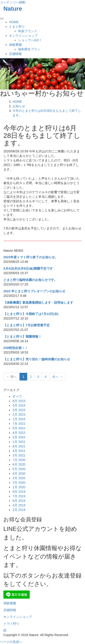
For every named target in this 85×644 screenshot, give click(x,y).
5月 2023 (19, 405)
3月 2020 (19, 478)
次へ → (57, 377)
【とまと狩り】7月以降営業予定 (27, 325)
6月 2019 (19, 501)
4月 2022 (19, 433)
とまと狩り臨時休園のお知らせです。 (30, 280)
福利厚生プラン (29, 49)
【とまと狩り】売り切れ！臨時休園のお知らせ (37, 359)
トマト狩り (11, 624)
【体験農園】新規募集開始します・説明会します (38, 302)
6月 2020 (19, 464)
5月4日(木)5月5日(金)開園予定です (28, 268)
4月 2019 (19, 505)
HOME (14, 22)
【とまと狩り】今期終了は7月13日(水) (31, 314)
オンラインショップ (23, 36)
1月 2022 (19, 442)
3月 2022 (19, 437)
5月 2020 (19, 469)
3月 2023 (19, 410)
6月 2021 (19, 446)
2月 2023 (19, 415)
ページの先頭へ (11, 642)
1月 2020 (19, 487)
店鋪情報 (10, 610)
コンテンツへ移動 (13, 2)
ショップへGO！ (30, 40)
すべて (17, 396)
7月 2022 (19, 424)
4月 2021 (19, 451)
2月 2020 (19, 483)
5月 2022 (19, 428)
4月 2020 (19, 473)
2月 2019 (19, 510)
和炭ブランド (28, 31)
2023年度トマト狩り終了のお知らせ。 (31, 257)
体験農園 (15, 45)
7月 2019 (19, 496)
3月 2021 (19, 455)
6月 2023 (19, 401)
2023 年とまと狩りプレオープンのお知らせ (34, 291)
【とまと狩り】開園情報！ (22, 337)
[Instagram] (5, 630)
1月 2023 (19, 419)
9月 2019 (19, 492)
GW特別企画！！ (16, 348)
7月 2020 (19, 460)
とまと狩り (17, 27)
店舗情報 (15, 54)
